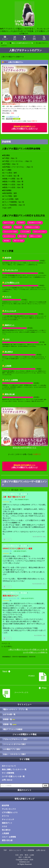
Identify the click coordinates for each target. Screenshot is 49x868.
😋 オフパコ (7, 297)
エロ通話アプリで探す (12, 749)
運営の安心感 (7, 840)
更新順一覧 (10, 724)
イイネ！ (7, 540)
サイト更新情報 (8, 773)
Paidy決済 (18, 227)
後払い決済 (22, 236)
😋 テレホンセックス (10, 270)
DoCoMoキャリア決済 (35, 223)
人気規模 (5, 833)
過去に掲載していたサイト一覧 (14, 769)
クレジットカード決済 (10, 232)
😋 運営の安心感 (8, 394)
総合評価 (5, 805)
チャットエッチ (8, 819)
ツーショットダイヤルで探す (14, 744)
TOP (5, 850)
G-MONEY (7, 227)
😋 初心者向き (8, 352)
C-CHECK (21, 223)
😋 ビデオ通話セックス (11, 283)
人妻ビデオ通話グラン (16, 62)
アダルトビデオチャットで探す (15, 739)
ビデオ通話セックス (10, 812)
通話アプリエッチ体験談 (13, 729)
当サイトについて (9, 766)
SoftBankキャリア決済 (32, 227)
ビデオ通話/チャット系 (13, 117)
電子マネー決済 (18, 241)
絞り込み (24, 494)
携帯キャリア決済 (35, 236)
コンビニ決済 (25, 232)
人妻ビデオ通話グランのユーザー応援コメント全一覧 (28, 649)
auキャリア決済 (9, 223)
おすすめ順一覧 (9, 714)
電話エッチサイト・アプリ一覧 (15, 709)
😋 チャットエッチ (9, 311)
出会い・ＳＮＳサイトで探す (14, 754)
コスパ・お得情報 (9, 837)
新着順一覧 (9, 719)
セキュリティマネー (40, 232)
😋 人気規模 (7, 366)
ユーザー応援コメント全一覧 (13, 776)
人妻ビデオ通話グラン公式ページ (24, 128)
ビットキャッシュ (9, 236)
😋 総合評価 (7, 258)
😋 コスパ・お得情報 (10, 380)
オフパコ (5, 816)
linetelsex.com (24, 862)
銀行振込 (7, 241)
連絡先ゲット (7, 823)
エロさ (4, 826)
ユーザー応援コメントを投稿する (35, 652)
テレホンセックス (9, 809)
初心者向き (6, 830)
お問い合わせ (7, 780)
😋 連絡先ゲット (8, 325)
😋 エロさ (6, 339)
